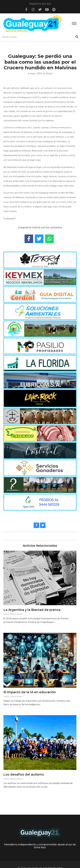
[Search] (39, 37)
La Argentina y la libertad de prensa (32, 610)
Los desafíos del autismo (24, 775)
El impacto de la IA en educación (30, 692)
